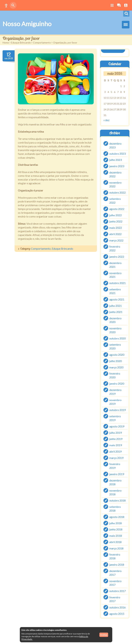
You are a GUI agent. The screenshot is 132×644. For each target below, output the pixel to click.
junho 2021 (116, 312)
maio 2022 (116, 228)
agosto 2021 (117, 299)
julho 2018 (115, 523)
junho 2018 (116, 529)
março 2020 (116, 367)
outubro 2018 (117, 500)
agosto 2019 (117, 426)
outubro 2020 (117, 338)
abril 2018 (115, 542)
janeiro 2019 (117, 474)
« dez (106, 120)
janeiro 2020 (117, 384)
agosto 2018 (117, 517)
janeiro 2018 (117, 565)
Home (6, 43)
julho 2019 (115, 432)
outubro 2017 (117, 591)
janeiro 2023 (117, 166)
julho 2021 (115, 305)
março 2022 (116, 240)
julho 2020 (115, 361)
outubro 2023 (117, 153)
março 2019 (116, 458)
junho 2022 (116, 221)
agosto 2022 (117, 209)
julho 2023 (115, 160)
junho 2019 (116, 439)
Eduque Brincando (21, 43)
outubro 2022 (117, 192)
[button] (6, 5)
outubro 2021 (117, 283)
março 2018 (116, 548)
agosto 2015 (117, 613)
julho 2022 (115, 215)
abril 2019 (115, 451)
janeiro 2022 (117, 257)
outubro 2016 (117, 607)
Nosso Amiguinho (27, 24)
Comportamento (42, 43)
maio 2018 (116, 536)
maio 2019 (116, 445)
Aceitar (104, 635)
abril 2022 (115, 234)
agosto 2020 (117, 355)
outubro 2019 (117, 410)
